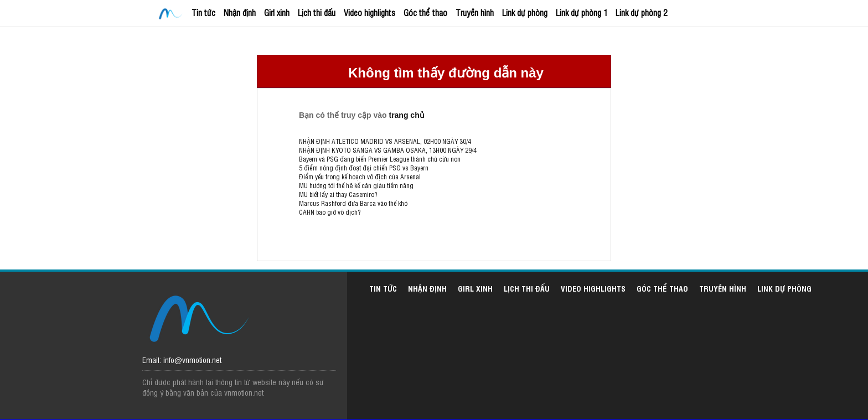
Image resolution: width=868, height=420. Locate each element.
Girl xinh (277, 12)
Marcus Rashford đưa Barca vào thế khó (353, 203)
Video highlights (370, 12)
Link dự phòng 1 (582, 12)
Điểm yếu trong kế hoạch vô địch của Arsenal (360, 177)
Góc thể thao (425, 12)
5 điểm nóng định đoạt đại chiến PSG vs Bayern (364, 168)
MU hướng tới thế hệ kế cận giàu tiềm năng (356, 185)
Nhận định (240, 12)
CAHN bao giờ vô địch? (330, 212)
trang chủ (406, 115)
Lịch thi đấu (317, 12)
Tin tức (203, 12)
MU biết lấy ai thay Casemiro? (338, 194)
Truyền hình (475, 12)
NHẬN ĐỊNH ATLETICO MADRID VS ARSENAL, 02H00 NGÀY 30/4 (385, 141)
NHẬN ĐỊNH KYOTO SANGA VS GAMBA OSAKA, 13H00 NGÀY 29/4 (388, 150)
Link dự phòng (525, 12)
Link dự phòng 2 (641, 12)
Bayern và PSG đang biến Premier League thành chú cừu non (380, 159)
